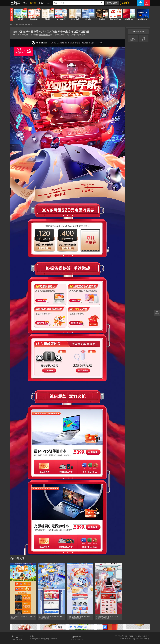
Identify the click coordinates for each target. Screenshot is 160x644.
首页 (25, 3)
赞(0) (144, 39)
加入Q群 (157, 313)
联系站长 (33, 636)
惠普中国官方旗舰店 (44, 35)
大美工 (16, 3)
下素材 (41, 3)
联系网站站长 (78, 637)
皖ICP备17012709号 (51, 639)
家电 (31, 24)
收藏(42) (133, 39)
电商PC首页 (24, 24)
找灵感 (33, 3)
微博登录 (147, 3)
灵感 (17, 24)
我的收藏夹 (112, 3)
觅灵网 (124, 3)
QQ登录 (140, 3)
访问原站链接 (138, 31)
